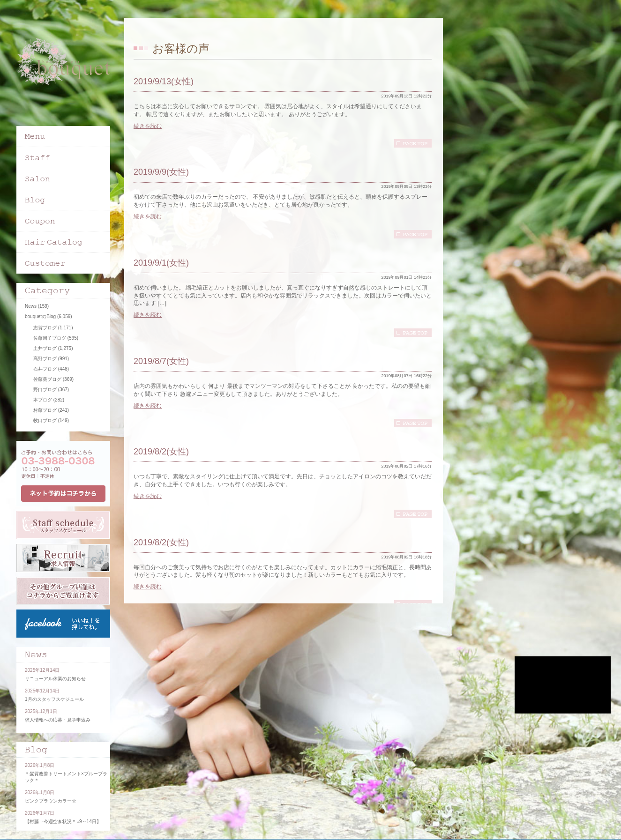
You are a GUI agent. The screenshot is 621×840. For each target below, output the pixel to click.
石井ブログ (45, 369)
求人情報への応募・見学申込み (58, 720)
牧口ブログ (45, 420)
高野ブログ (45, 359)
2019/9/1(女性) (161, 263)
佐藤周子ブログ (50, 338)
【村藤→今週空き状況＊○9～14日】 (63, 821)
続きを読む (148, 126)
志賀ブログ (45, 328)
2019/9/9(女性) (161, 172)
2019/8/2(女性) (161, 452)
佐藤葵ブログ (47, 379)
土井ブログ (45, 348)
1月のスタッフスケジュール (54, 699)
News (31, 306)
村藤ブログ (45, 410)
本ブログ (43, 400)
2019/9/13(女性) (164, 82)
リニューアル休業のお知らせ (55, 679)
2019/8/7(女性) (161, 361)
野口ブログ (45, 390)
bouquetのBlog (40, 316)
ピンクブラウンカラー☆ (51, 801)
